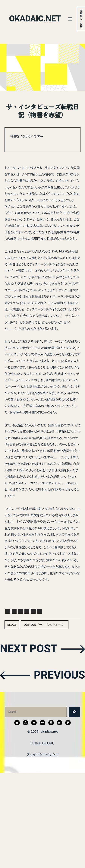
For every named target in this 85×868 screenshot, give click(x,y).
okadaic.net (35, 19)
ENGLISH (47, 743)
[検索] (74, 712)
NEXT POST (29, 649)
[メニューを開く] (70, 19)
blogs (12, 625)
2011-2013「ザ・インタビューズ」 (45, 625)
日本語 (36, 743)
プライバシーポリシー (42, 754)
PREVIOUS (59, 675)
